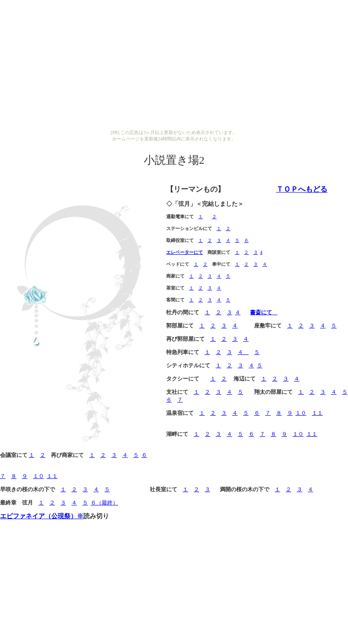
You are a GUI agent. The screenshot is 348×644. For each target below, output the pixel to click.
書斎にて (264, 312)
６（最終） (104, 503)
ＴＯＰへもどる (302, 189)
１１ (317, 413)
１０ (301, 413)
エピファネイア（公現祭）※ (42, 516)
